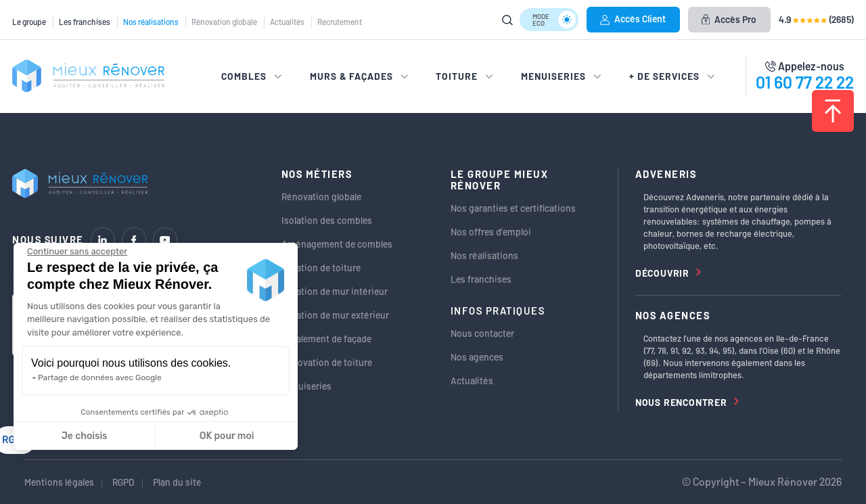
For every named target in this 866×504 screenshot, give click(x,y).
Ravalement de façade (326, 339)
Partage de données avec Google (100, 377)
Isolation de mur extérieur (335, 315)
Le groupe (29, 22)
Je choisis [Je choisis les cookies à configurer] (85, 436)
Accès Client (633, 19)
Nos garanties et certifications (513, 208)
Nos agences (477, 357)
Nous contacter (482, 333)
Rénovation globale (224, 22)
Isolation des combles (327, 220)
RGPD (123, 482)
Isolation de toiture (321, 268)
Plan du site (177, 482)
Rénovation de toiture (327, 362)
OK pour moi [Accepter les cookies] (227, 436)
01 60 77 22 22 (805, 82)
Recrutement (340, 22)
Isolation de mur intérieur (335, 291)
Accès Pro (729, 19)
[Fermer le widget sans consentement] (77, 252)
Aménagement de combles (337, 244)
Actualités (287, 22)
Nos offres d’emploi (491, 232)
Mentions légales (59, 482)
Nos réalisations (151, 22)
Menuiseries (306, 386)
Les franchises (85, 22)
